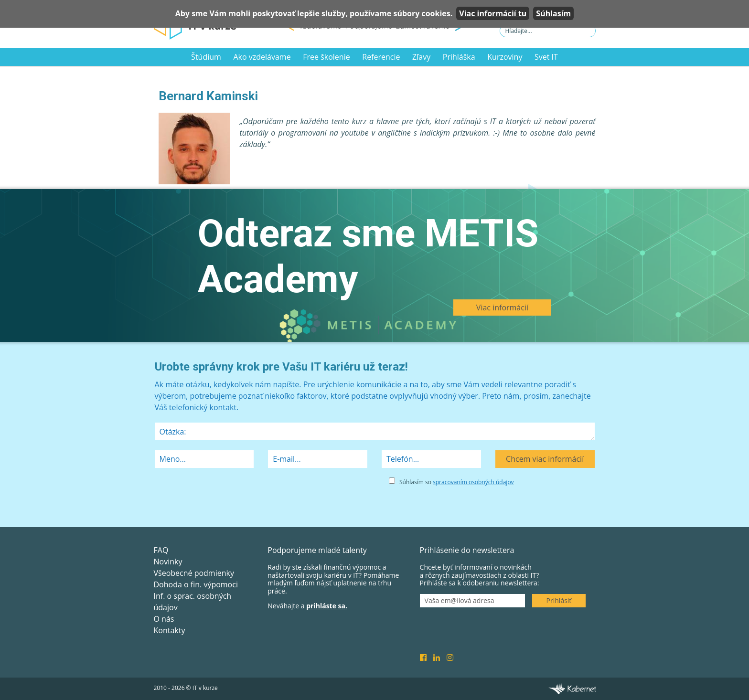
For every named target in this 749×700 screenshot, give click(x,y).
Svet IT (546, 57)
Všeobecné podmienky (194, 573)
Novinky (168, 562)
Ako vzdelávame (262, 57)
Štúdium (206, 57)
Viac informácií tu (493, 13)
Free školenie (326, 57)
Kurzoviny (505, 57)
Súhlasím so (457, 482)
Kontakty (170, 630)
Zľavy (421, 57)
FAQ (161, 550)
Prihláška (459, 57)
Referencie (381, 57)
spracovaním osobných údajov (473, 482)
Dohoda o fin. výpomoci (196, 584)
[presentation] (227, 494)
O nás (164, 619)
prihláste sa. (327, 606)
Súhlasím (553, 13)
